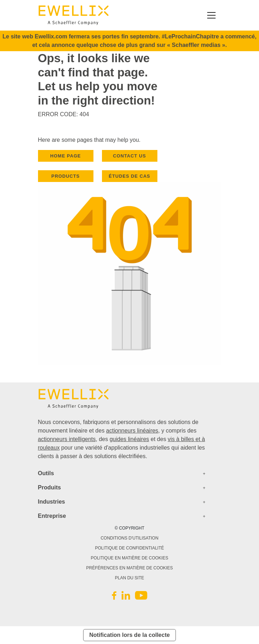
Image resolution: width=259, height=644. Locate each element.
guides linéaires (129, 439)
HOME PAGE (65, 156)
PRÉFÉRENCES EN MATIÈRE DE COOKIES (130, 568)
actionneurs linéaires (132, 431)
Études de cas (129, 176)
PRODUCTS (66, 176)
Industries (52, 502)
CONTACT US (129, 156)
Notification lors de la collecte (129, 635)
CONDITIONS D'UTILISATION (129, 538)
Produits (50, 487)
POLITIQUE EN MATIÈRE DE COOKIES (130, 558)
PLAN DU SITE (129, 578)
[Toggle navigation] (211, 15)
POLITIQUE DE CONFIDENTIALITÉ (129, 548)
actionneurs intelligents (67, 439)
